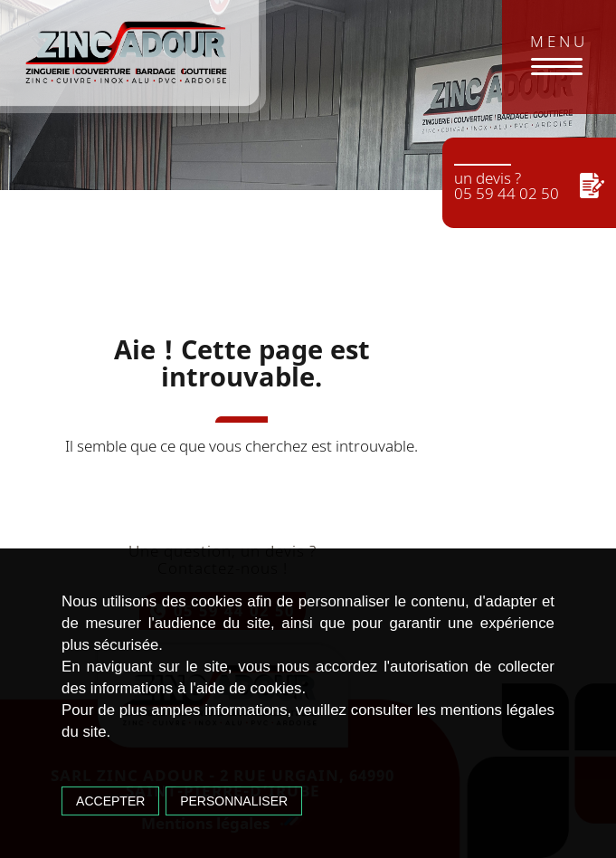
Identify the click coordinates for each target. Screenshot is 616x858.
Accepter (110, 801)
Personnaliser (234, 801)
